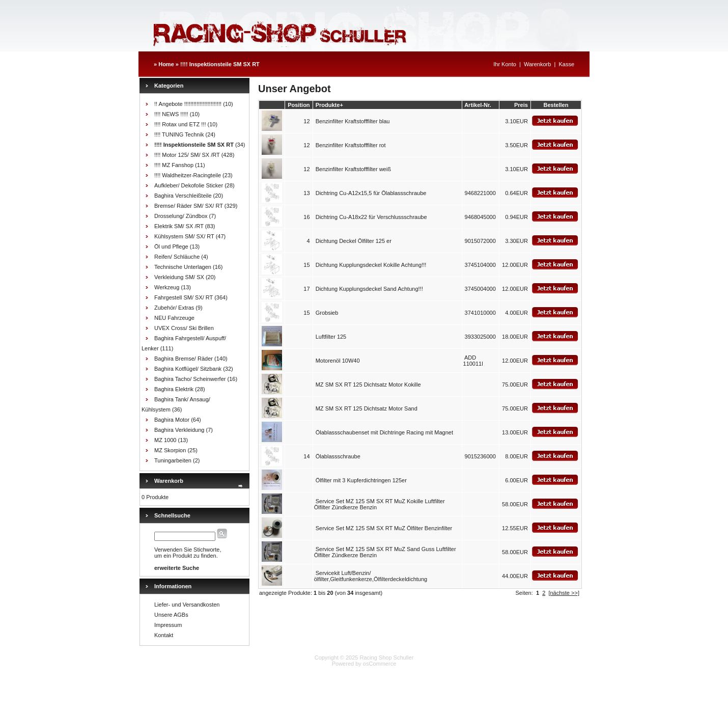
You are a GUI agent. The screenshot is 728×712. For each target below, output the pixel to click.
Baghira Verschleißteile (183, 196)
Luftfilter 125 (331, 337)
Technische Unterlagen (183, 267)
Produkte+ (329, 105)
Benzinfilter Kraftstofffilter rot (351, 145)
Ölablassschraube (338, 456)
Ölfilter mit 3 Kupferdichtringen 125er (361, 480)
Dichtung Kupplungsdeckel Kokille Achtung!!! (371, 265)
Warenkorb (537, 64)
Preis (521, 105)
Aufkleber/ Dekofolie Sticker (189, 185)
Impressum (168, 625)
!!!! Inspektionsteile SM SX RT (220, 64)
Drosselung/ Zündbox (181, 216)
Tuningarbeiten (173, 460)
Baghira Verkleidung (179, 430)
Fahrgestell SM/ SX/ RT (184, 297)
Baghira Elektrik (174, 389)
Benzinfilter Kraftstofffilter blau (353, 121)
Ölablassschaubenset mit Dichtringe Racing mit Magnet (384, 432)
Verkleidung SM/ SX (179, 277)
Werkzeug (167, 287)
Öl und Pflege (171, 247)
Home (166, 64)
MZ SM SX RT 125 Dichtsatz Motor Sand (367, 408)
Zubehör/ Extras (174, 308)
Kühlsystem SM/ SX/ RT (184, 236)
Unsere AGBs (171, 615)
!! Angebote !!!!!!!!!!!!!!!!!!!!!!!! (188, 104)
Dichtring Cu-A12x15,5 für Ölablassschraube (371, 193)
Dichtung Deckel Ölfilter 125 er (354, 241)
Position (299, 105)
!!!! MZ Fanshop (174, 165)
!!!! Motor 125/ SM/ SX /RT (187, 155)
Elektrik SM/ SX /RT (179, 226)
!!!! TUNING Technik (179, 134)
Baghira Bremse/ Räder (184, 359)
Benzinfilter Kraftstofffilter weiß (353, 169)
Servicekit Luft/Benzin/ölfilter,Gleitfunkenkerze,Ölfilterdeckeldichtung (371, 576)
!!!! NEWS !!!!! (171, 114)
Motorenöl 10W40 (338, 361)
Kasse (566, 64)
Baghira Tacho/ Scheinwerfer (190, 379)
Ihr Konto (505, 64)
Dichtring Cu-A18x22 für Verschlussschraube (371, 217)
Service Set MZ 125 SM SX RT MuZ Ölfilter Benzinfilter (384, 528)
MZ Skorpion (170, 450)
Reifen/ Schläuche (177, 257)
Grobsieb (327, 313)
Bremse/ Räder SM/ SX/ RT (189, 206)
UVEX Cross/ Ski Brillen (184, 328)
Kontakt (164, 635)
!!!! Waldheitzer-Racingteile (188, 175)
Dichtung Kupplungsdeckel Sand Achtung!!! (369, 289)
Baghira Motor (172, 420)
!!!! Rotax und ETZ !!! (180, 124)
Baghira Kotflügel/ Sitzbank (188, 369)
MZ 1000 (165, 440)
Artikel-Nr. (478, 105)
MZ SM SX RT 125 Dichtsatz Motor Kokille (368, 385)
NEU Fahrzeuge (174, 318)
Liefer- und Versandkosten (187, 605)
